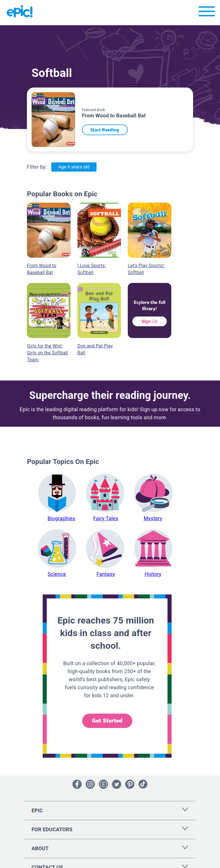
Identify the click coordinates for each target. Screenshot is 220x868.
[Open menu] (207, 13)
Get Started (107, 721)
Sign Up (150, 321)
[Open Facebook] (77, 784)
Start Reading (107, 130)
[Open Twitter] (117, 784)
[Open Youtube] (103, 784)
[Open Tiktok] (143, 784)
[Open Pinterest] (130, 784)
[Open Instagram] (90, 784)
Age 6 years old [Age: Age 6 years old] (74, 167)
